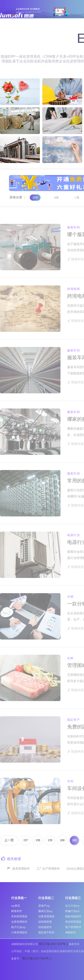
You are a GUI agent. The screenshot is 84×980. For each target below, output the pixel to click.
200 (62, 840)
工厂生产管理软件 (48, 869)
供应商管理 (45, 922)
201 (74, 840)
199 (50, 840)
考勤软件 (71, 933)
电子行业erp (18, 927)
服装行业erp (45, 911)
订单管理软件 (19, 933)
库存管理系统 (73, 922)
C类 (77, 198)
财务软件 (17, 911)
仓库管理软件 (19, 922)
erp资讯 (16, 906)
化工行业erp (72, 906)
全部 (35, 198)
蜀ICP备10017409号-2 (53, 944)
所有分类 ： (18, 197)
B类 (56, 198)
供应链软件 (45, 927)
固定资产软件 (46, 933)
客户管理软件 (73, 927)
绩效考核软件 (73, 916)
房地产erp (44, 906)
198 (38, 840)
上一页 (9, 840)
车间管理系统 (19, 916)
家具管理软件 (21, 869)
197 (26, 840)
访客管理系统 (46, 916)
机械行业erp (72, 911)
